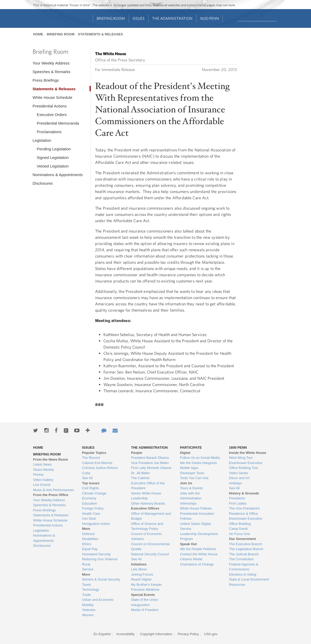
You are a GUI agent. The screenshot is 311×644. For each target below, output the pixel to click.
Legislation (42, 140)
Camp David (238, 529)
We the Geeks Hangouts (198, 463)
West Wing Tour (241, 458)
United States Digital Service (195, 526)
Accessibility (125, 634)
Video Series (238, 473)
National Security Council (150, 554)
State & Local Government (249, 579)
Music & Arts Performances (54, 490)
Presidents (237, 498)
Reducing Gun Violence (100, 559)
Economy (89, 498)
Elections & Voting (243, 574)
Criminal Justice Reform (100, 468)
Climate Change (94, 493)
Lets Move (139, 569)
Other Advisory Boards (148, 503)
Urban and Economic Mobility (98, 602)
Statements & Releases (100, 34)
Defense (88, 534)
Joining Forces (142, 574)
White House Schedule (52, 97)
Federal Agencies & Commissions (244, 567)
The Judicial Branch (244, 554)
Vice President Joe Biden (150, 463)
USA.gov (211, 634)
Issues (139, 18)
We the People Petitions (198, 549)
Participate (191, 447)
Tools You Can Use (194, 478)
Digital (185, 453)
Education (90, 503)
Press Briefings (46, 80)
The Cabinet (140, 478)
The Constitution (241, 559)
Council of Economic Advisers (147, 536)
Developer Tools (192, 473)
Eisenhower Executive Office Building (246, 521)
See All (87, 478)
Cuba (86, 473)
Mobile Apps (189, 468)
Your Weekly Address (51, 63)
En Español (102, 634)
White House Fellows (196, 508)
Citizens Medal (191, 559)
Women (88, 615)
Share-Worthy (43, 470)
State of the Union (145, 600)
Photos (38, 475)
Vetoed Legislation (53, 166)
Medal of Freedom (145, 610)
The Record (91, 458)
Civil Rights (91, 488)
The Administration (172, 18)
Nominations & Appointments (58, 175)
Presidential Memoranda (58, 123)
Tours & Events (191, 488)
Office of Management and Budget (151, 516)
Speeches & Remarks (51, 72)
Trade (86, 595)
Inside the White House (248, 453)
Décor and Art (239, 478)
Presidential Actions (50, 106)
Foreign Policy (93, 508)
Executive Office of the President (148, 486)
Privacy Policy (188, 634)
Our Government (242, 539)
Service (88, 569)
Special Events (143, 595)
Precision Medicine (145, 590)
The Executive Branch (245, 544)
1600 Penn (210, 18)
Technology (91, 590)
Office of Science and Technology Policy (147, 526)
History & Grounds (244, 493)
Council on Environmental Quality (150, 547)
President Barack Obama (150, 458)
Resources (237, 585)
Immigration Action (96, 524)
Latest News (42, 464)
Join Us (186, 483)
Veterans (89, 610)
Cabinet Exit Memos (97, 463)
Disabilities (90, 539)
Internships (188, 503)
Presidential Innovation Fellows (197, 516)
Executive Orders (52, 115)
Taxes (86, 585)
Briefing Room (111, 18)
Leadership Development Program (199, 536)
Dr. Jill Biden (140, 473)
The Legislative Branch (246, 549)
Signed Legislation (53, 157)
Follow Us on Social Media (200, 458)
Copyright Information (156, 634)
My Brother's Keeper (146, 585)
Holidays (235, 483)
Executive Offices (145, 508)
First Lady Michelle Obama (151, 468)
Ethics (87, 544)
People (137, 453)
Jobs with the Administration (191, 496)
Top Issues (91, 483)
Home (38, 34)
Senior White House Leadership (146, 496)
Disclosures (43, 183)
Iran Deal (89, 519)
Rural (86, 564)
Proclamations (49, 132)
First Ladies (238, 503)
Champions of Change (197, 564)
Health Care (91, 514)
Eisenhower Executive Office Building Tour (246, 465)
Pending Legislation (54, 149)
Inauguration (140, 605)
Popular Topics (94, 453)
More (86, 529)
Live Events (42, 485)
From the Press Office (51, 495)
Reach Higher (141, 579)
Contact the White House (199, 554)
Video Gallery (43, 480)
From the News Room (51, 459)
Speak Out (188, 544)
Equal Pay (90, 549)
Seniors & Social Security (101, 579)
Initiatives (139, 564)
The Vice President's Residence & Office (244, 511)
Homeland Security (96, 554)
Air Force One (240, 534)
